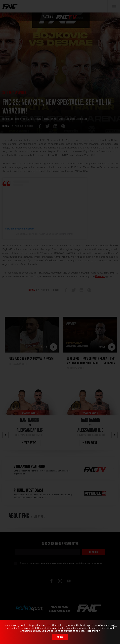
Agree (60, 637)
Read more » (92, 631)
